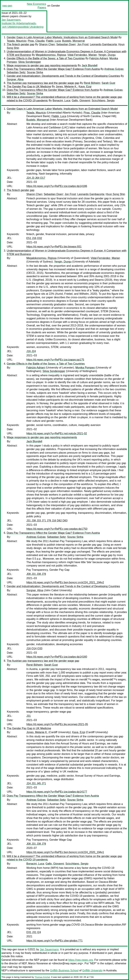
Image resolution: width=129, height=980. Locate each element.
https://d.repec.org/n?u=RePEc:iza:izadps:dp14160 (57, 657)
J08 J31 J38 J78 (36, 574)
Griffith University (92, 970)
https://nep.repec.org (81, 960)
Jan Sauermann (11, 20)
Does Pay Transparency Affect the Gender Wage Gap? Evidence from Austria (53, 90)
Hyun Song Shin (115, 194)
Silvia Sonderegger (29, 62)
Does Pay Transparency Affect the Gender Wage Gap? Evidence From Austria (53, 69)
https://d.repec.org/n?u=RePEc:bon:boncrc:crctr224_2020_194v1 (65, 852)
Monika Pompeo (85, 368)
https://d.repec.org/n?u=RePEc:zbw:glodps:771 (55, 941)
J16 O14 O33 (34, 648)
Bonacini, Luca (61, 101)
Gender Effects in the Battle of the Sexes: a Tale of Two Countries (46, 58)
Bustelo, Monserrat (73, 41)
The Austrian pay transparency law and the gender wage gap (43, 83)
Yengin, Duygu (107, 55)
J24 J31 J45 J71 (36, 783)
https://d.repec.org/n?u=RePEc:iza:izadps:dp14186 (57, 186)
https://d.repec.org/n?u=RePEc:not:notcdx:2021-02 (57, 433)
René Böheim (92, 83)
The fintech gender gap (21, 44)
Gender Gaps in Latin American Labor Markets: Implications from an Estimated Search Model (62, 37)
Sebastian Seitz (16, 72)
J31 (29, 716)
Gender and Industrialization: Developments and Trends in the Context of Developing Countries (63, 76)
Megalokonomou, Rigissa (51, 55)
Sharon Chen (47, 44)
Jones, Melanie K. (66, 87)
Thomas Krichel (42, 977)
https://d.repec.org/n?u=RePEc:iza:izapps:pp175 (55, 360)
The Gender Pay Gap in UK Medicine (29, 87)
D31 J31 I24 (34, 932)
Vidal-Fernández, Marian (82, 55)
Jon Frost (83, 44)
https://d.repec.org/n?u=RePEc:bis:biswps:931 (54, 247)
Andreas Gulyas (114, 69)
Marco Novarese (38, 963)
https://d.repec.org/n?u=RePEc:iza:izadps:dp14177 (57, 792)
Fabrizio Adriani (99, 58)
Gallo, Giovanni (81, 101)
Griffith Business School (64, 970)
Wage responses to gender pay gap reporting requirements (42, 65)
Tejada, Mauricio (17, 41)
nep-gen (7, 6)
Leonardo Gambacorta (103, 44)
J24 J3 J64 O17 (36, 178)
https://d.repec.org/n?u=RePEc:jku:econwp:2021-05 (57, 724)
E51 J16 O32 (34, 238)
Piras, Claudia (36, 41)
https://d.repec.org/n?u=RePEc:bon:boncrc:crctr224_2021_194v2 (65, 582)
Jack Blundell (90, 65)
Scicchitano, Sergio (103, 101)
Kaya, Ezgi (85, 87)
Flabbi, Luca (53, 41)
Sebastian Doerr (66, 44)
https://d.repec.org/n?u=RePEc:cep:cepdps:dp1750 (57, 529)
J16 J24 (31, 351)
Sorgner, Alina (15, 79)
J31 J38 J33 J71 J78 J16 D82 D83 (47, 521)
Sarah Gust (108, 83)
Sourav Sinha (35, 72)
